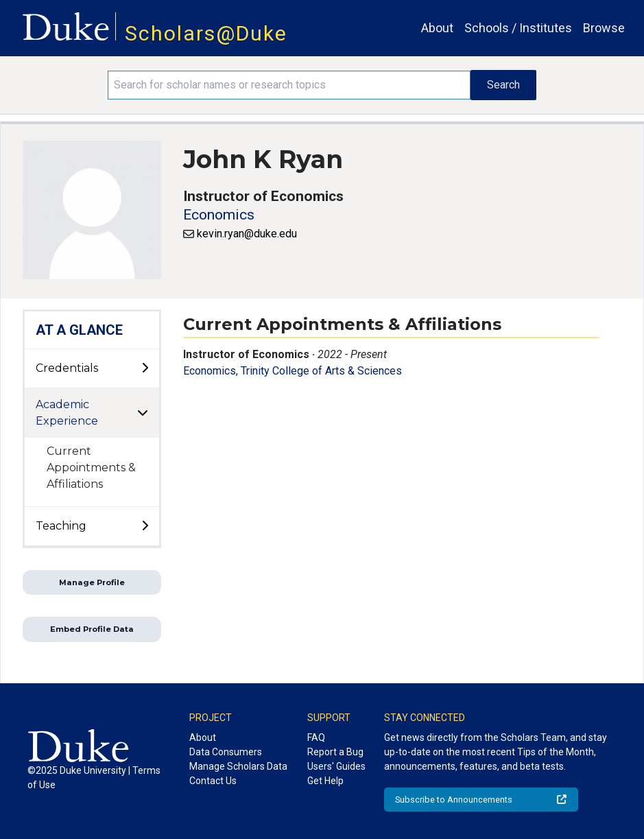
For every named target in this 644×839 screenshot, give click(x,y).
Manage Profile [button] (92, 582)
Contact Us (213, 781)
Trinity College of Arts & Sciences (321, 371)
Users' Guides (336, 766)
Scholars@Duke (206, 33)
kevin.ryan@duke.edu (247, 234)
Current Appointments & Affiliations (91, 468)
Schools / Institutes (518, 28)
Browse (604, 28)
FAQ (316, 737)
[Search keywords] (289, 85)
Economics (219, 215)
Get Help (325, 781)
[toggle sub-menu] (145, 368)
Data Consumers (226, 752)
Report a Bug (335, 752)
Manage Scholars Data (238, 766)
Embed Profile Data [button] (92, 629)
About (437, 28)
